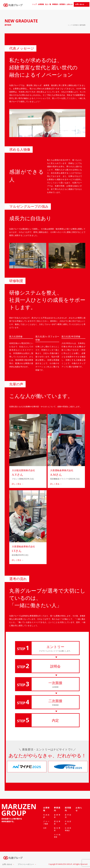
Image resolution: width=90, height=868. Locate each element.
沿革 (45, 828)
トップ (34, 4)
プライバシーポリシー (26, 864)
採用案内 (62, 4)
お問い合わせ (7, 864)
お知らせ (70, 4)
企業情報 (41, 4)
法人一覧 (48, 4)
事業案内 (55, 4)
